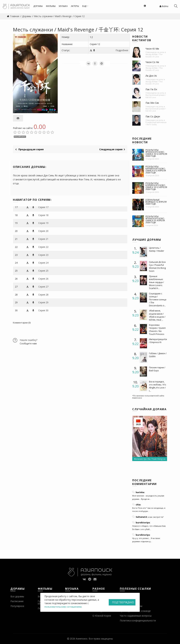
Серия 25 (43, 271)
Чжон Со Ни (152, 62)
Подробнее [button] (122, 50)
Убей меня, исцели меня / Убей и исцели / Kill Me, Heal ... (157, 315)
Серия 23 (43, 255)
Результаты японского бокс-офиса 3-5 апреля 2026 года (155, 219)
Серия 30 (43, 310)
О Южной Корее (102, 616)
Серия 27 (43, 287)
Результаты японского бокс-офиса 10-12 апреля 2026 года (156, 153)
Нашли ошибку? (29, 340)
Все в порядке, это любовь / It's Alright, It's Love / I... (158, 386)
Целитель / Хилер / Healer (157, 249)
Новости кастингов (142, 38)
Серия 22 (43, 247)
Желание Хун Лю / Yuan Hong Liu (150, 459)
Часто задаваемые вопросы (136, 616)
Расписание (17, 601)
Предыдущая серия (30, 149)
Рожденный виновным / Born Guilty (156, 123)
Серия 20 (43, 231)
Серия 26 (43, 279)
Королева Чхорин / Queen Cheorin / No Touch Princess (157, 329)
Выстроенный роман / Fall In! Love (156, 96)
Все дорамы (17, 596)
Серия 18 (43, 215)
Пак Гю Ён (151, 89)
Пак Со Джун (153, 116)
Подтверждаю (123, 602)
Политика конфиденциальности (138, 620)
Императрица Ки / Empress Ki (158, 341)
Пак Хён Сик (152, 103)
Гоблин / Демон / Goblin (158, 355)
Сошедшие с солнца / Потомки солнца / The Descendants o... (158, 300)
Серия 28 (43, 295)
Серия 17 (43, 207)
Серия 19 (43, 223)
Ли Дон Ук (151, 76)
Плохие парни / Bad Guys (157, 369)
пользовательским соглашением (63, 607)
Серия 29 (43, 302)
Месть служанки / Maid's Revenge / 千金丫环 (66, 29)
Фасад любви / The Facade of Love (154, 55)
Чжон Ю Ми (152, 49)
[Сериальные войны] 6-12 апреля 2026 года (156, 202)
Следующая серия (112, 149)
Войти (164, 6)
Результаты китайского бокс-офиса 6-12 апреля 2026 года (156, 170)
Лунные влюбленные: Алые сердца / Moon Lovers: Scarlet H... (156, 282)
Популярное (17, 606)
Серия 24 (43, 263)
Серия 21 (43, 239)
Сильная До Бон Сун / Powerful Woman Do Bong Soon (157, 266)
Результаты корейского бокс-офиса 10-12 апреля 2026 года (156, 186)
